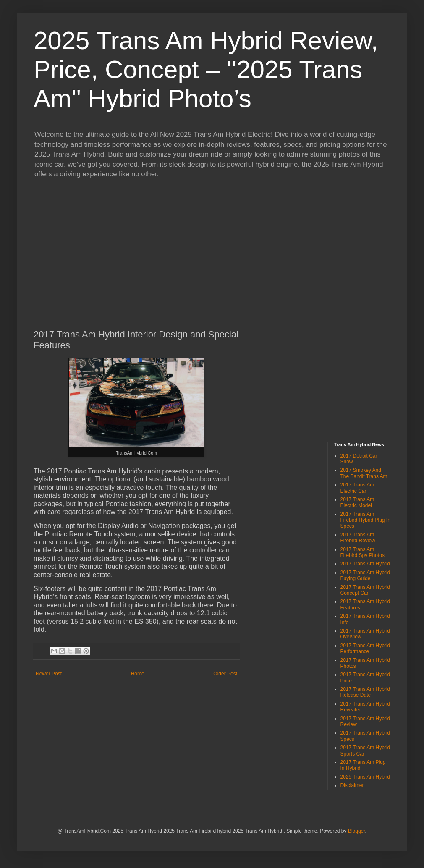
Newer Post (49, 674)
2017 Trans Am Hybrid (365, 564)
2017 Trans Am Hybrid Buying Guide (365, 575)
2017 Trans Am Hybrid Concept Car (365, 590)
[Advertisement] (122, 249)
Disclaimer (352, 785)
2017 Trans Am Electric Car (357, 488)
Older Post (225, 674)
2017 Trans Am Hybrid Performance (365, 648)
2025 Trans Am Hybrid (365, 777)
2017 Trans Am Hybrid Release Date (365, 692)
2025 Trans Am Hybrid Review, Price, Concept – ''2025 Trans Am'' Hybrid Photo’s (206, 69)
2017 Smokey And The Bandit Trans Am (364, 473)
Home (138, 674)
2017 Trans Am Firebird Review (358, 538)
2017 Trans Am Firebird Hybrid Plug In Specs (365, 520)
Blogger (357, 831)
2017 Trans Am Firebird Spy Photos (362, 552)
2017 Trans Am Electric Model (357, 502)
